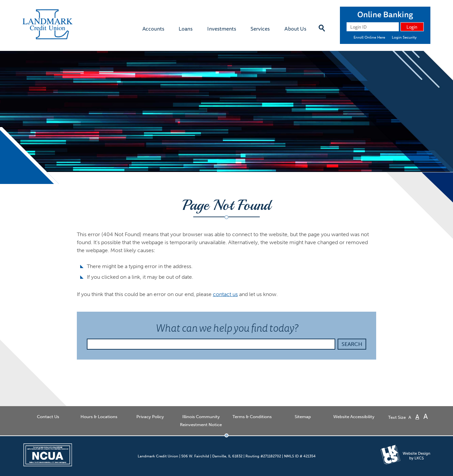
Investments (222, 28)
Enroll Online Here (369, 37)
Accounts (153, 28)
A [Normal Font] (417, 417)
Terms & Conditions (252, 417)
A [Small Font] (410, 417)
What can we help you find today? (242, 328)
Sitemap (303, 417)
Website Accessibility (354, 417)
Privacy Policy (150, 417)
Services (260, 28)
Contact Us (48, 417)
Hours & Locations (99, 417)
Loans (186, 28)
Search (352, 344)
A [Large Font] (426, 416)
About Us (295, 28)
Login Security (404, 37)
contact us (225, 294)
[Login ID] (373, 27)
